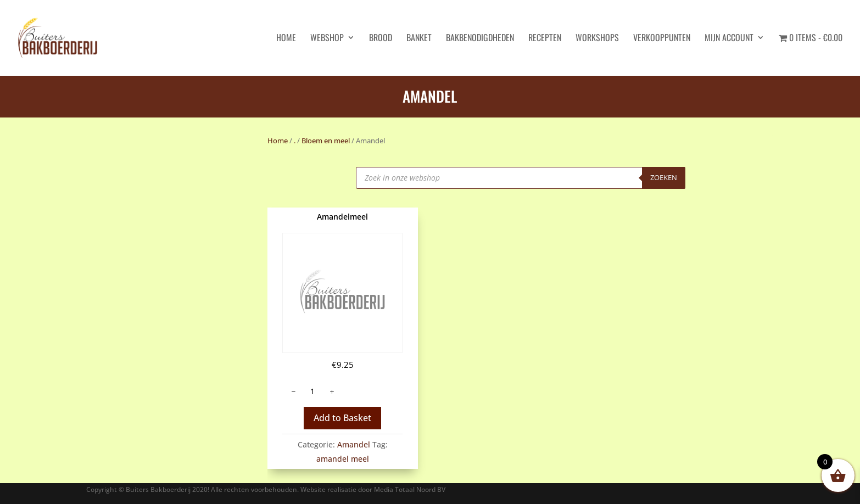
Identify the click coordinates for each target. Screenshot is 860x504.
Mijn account (729, 39)
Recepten (545, 39)
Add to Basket (342, 418)
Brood (381, 39)
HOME (286, 39)
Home (278, 141)
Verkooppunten (662, 39)
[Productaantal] (312, 391)
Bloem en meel (326, 141)
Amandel (354, 444)
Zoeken (664, 177)
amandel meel (343, 459)
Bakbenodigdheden (480, 39)
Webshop (327, 39)
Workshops (597, 39)
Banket (419, 39)
